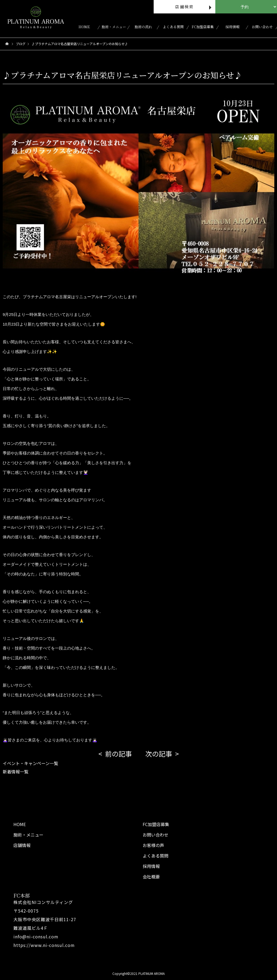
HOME (84, 27)
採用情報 (232, 27)
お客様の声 (153, 845)
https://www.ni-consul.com (44, 945)
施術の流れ (143, 27)
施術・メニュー (114, 27)
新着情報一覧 (16, 772)
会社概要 (151, 877)
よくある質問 (173, 27)
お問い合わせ (262, 27)
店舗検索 (184, 7)
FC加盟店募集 (203, 27)
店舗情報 (22, 845)
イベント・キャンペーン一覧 (30, 763)
